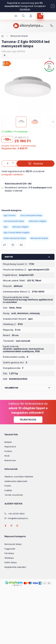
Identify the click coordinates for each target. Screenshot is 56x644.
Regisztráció (10, 447)
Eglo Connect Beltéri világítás (17, 232)
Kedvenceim (10, 460)
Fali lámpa (9, 553)
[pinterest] (4, 56)
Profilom (8, 451)
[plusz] (13, 163)
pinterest (11, 526)
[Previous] (3, 122)
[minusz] (13, 164)
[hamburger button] (16, 16)
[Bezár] (53, 6)
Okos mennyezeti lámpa (31, 215)
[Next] (53, 122)
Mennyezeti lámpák (19, 36)
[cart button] (40, 16)
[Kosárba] (35, 164)
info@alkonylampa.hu (18, 518)
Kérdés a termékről (13, 245)
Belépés (8, 442)
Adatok (9, 257)
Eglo (6, 227)
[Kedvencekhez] (50, 59)
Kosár (7, 456)
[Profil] (31, 16)
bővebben (25, 9)
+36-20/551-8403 (52, 26)
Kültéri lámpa (11, 562)
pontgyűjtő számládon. (13, 174)
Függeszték (10, 549)
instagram (17, 526)
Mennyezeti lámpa (13, 544)
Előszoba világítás (20, 227)
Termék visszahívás (14, 495)
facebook (5, 526)
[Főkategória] (3, 36)
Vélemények (11, 388)
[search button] (23, 16)
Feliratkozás (28, 420)
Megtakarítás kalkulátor (15, 567)
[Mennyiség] (8, 164)
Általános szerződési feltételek (19, 477)
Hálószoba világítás (37, 221)
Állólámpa (9, 558)
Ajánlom (21, 245)
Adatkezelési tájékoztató (16, 481)
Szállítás (8, 490)
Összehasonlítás (4, 245)
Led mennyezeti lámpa (14, 221)
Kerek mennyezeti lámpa (15, 238)
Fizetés (8, 486)
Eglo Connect (10, 215)
